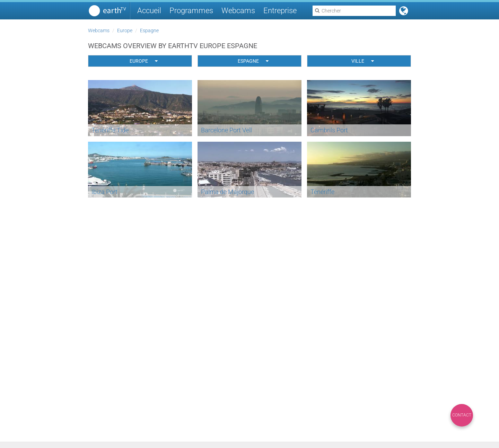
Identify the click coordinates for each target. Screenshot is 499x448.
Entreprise (280, 11)
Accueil (149, 11)
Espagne (149, 30)
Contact (462, 415)
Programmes (191, 11)
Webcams (238, 11)
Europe (125, 30)
